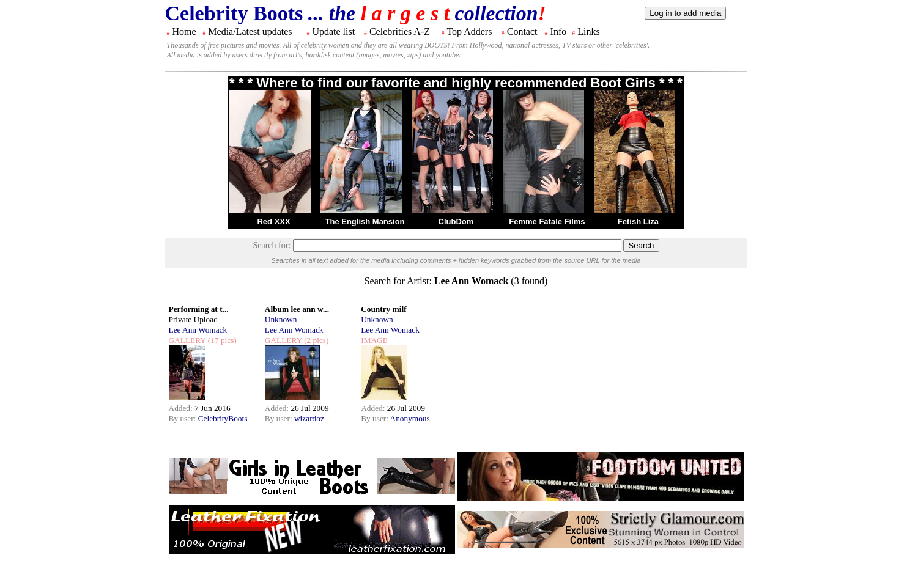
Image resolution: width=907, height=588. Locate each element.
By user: (183, 418)
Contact (522, 31)
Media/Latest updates (250, 31)
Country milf (383, 309)
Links (588, 31)
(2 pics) (316, 340)
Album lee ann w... (297, 309)
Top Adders (469, 31)
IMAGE (374, 340)
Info (559, 31)
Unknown (281, 319)
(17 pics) (221, 340)
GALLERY (187, 340)
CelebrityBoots (223, 418)
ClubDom (456, 222)
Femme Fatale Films (547, 222)
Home (184, 31)
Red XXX (273, 222)
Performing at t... (199, 309)
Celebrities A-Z (400, 31)
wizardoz (309, 418)
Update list (333, 31)
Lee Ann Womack (198, 330)
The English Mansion (365, 222)
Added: (182, 408)
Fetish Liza (638, 222)
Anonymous (410, 418)
